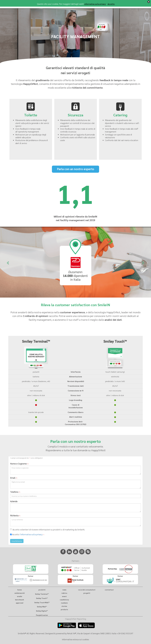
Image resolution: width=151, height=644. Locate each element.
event (64, 596)
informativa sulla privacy (95, 4)
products (64, 609)
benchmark (20, 600)
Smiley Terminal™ (42, 594)
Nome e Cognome (19, 464)
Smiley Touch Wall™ (42, 602)
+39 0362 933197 (125, 633)
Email (14, 478)
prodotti (42, 590)
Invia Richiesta (17, 541)
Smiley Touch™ (42, 598)
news (64, 590)
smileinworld (20, 593)
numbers (64, 603)
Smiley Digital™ (42, 611)
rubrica (64, 593)
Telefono (15, 492)
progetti (87, 593)
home (20, 590)
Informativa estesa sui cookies (75, 639)
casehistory (64, 600)
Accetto (111, 4)
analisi (20, 596)
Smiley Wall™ (42, 607)
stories (64, 606)
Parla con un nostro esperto (76, 169)
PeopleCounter (42, 615)
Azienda (14, 501)
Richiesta (15, 515)
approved (20, 603)
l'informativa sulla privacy (31, 534)
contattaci (109, 590)
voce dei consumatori (87, 590)
